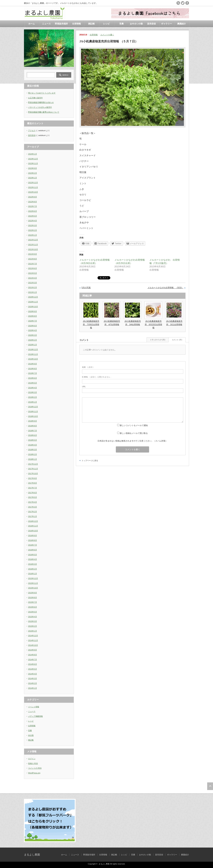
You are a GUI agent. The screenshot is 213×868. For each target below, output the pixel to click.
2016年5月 (33, 555)
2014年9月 (33, 650)
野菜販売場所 (61, 24)
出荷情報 (77, 24)
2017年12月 (33, 464)
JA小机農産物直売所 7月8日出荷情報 (91, 324)
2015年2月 (33, 626)
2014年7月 (33, 660)
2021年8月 (33, 259)
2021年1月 (33, 292)
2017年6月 (33, 493)
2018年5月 (33, 440)
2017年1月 (33, 516)
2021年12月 (33, 240)
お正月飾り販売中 (35, 98)
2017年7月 (33, 488)
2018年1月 (33, 459)
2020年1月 (33, 345)
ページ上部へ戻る (210, 786)
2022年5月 (33, 216)
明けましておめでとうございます (42, 93)
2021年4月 (33, 278)
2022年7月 (33, 206)
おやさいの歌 (136, 24)
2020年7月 (33, 321)
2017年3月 (33, 507)
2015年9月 (33, 593)
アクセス (32, 131)
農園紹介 (182, 24)
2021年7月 (33, 264)
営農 (121, 24)
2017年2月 (33, 512)
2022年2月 (33, 230)
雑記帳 (91, 24)
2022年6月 (33, 211)
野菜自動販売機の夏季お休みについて (44, 112)
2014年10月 (33, 645)
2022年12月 (33, 183)
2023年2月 (33, 173)
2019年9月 (33, 364)
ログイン (32, 759)
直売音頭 (151, 24)
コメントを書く (107, 35)
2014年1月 (33, 688)
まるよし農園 (32, 855)
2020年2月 (33, 340)
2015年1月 (33, 631)
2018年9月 (33, 421)
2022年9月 (33, 197)
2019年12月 (33, 349)
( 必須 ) (88, 367)
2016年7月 (33, 545)
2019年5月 (33, 383)
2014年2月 (33, 683)
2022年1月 (33, 235)
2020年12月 (33, 297)
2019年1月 (33, 402)
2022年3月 (33, 225)
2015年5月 (33, 612)
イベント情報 (34, 707)
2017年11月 (33, 469)
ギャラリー (166, 24)
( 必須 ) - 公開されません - (97, 377)
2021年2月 (33, 287)
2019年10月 (33, 359)
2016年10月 (33, 531)
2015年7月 (33, 602)
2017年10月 (33, 473)
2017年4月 (33, 502)
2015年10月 (33, 588)
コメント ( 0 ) (177, 340)
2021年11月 (33, 245)
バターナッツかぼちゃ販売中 (40, 107)
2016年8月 (33, 540)
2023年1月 (33, 178)
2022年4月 (33, 221)
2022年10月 (33, 192)
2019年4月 (33, 388)
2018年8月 (33, 426)
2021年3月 (33, 283)
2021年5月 (33, 273)
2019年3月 (33, 392)
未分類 (31, 735)
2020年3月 (33, 335)
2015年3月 (33, 621)
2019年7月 (33, 373)
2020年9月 (33, 311)
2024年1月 (33, 154)
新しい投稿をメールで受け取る (134, 433)
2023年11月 (33, 163)
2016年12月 (33, 521)
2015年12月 (33, 578)
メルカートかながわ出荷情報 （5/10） (165, 288)
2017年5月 (33, 497)
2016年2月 (33, 569)
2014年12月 (33, 636)
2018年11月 (33, 411)
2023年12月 (33, 159)
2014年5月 (33, 669)
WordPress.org (34, 773)
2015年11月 (33, 583)
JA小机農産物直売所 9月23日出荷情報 (153, 324)
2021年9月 (33, 254)
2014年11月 (33, 640)
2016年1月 (33, 574)
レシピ (106, 24)
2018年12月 (33, 407)
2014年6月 (33, 664)
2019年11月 (33, 354)
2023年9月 (33, 168)
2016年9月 (33, 535)
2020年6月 (33, 326)
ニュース (46, 24)
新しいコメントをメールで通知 (134, 425)
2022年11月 (33, 187)
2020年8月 (33, 316)
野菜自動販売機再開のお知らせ (41, 102)
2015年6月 (33, 607)
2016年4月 (33, 559)
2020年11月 (33, 302)
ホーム (32, 24)
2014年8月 (33, 655)
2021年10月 (33, 249)
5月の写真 (86, 288)
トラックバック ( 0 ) (158, 340)
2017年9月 (33, 478)
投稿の (33, 763)
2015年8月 (33, 598)
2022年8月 (33, 202)
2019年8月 (33, 369)
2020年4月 (33, 330)
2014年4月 (33, 674)
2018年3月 (33, 450)
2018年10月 (33, 416)
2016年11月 (33, 526)
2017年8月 (33, 483)
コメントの (35, 768)
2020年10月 (33, 307)
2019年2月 (33, 397)
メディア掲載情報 (35, 716)
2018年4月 (33, 445)
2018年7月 (33, 431)
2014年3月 (33, 678)
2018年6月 (33, 435)
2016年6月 (33, 550)
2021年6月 (33, 268)
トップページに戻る (90, 461)
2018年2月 (33, 454)
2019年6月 (33, 378)
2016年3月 (33, 564)
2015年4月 (33, 617)
